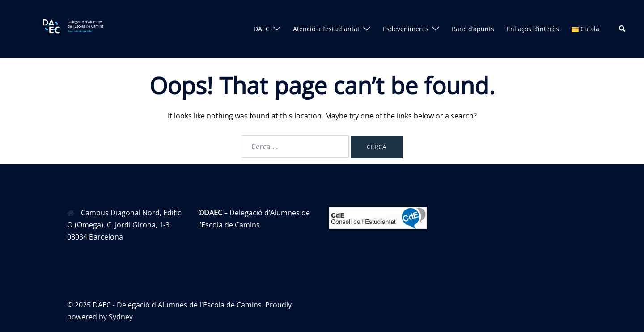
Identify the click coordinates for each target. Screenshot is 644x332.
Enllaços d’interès (533, 29)
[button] (623, 29)
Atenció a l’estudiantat (326, 29)
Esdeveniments (406, 29)
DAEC (262, 29)
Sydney (121, 317)
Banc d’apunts (473, 29)
